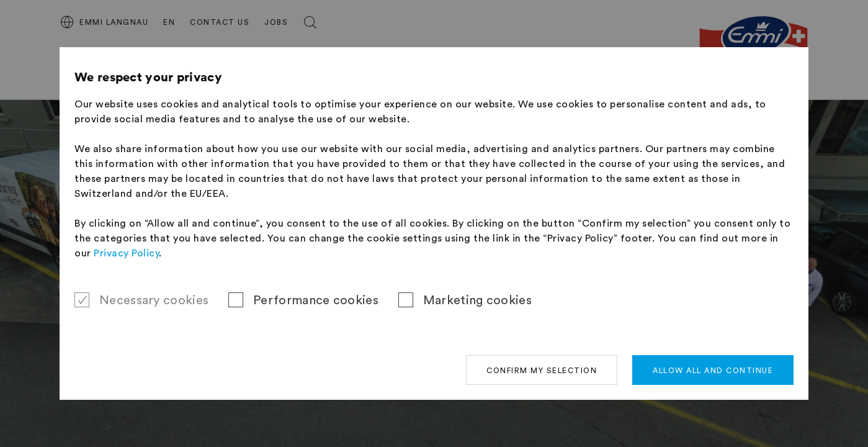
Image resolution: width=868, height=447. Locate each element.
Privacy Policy (126, 253)
